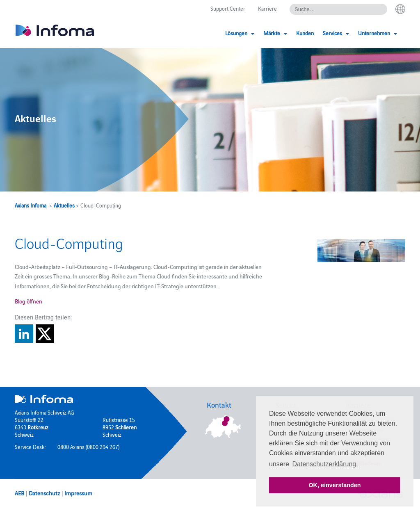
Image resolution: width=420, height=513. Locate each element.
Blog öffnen (29, 301)
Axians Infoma (31, 205)
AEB (19, 493)
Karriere (267, 8)
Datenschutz (44, 493)
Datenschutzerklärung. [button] (325, 464)
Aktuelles (64, 205)
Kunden (305, 33)
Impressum (78, 493)
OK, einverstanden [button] (334, 485)
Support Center (228, 8)
